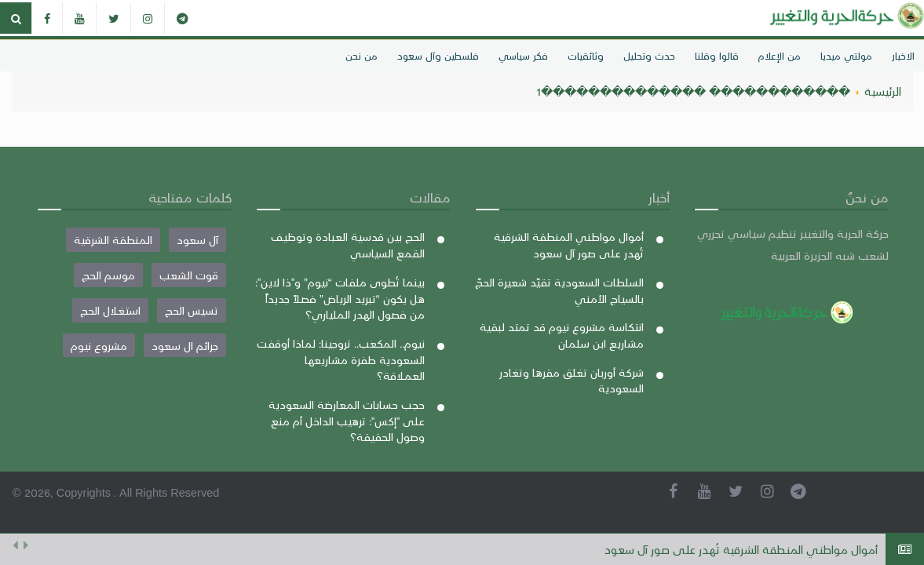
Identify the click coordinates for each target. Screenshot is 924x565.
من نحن (362, 55)
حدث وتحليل (649, 55)
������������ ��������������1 (693, 91)
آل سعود (197, 239)
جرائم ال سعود (185, 345)
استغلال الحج (110, 310)
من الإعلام (780, 55)
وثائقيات (586, 55)
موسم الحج (108, 275)
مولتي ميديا (846, 55)
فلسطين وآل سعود (438, 55)
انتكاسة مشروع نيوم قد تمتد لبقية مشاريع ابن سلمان (562, 335)
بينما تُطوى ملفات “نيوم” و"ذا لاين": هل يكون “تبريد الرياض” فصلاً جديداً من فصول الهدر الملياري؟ (340, 298)
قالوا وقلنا (717, 55)
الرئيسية (883, 91)
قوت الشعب (189, 275)
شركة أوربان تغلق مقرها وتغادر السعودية (572, 380)
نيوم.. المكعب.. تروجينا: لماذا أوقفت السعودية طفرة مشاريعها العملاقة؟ (341, 359)
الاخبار (903, 55)
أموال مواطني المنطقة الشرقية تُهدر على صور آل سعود (741, 549)
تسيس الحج (192, 310)
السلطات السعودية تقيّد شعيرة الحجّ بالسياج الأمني (559, 290)
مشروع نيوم (99, 345)
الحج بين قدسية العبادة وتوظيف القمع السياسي (348, 244)
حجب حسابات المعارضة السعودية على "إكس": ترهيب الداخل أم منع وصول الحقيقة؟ (347, 420)
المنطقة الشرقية (113, 239)
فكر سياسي (523, 55)
